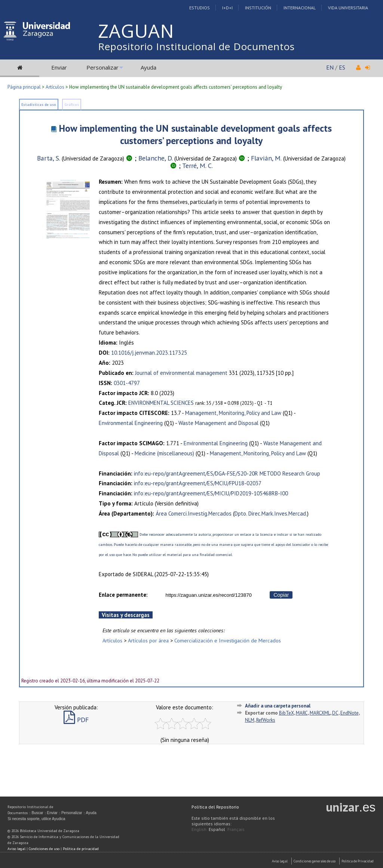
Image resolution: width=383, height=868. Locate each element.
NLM (250, 720)
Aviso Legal (280, 861)
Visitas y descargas (126, 615)
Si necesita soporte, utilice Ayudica (36, 819)
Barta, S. (49, 158)
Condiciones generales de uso (315, 861)
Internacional (300, 8)
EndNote (350, 713)
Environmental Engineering (131, 423)
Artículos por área (148, 640)
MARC (302, 713)
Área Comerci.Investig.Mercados (194, 514)
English (199, 829)
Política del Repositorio (215, 807)
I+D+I (227, 8)
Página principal (24, 87)
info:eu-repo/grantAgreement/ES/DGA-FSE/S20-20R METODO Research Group (227, 473)
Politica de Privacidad (358, 861)
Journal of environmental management (181, 373)
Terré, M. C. (197, 166)
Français (236, 829)
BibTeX (287, 713)
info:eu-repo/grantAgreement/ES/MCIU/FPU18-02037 (198, 483)
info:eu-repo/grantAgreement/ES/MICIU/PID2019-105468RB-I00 (211, 493)
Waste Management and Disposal (218, 423)
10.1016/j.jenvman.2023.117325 (149, 353)
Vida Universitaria (348, 8)
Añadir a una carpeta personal (278, 706)
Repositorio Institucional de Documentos (196, 46)
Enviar (59, 67)
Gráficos (72, 105)
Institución (258, 8)
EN (330, 67)
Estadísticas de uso (39, 105)
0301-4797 (127, 383)
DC (335, 713)
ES (342, 67)
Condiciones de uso (44, 849)
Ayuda (148, 67)
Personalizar (102, 67)
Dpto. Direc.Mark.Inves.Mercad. (271, 514)
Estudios (200, 8)
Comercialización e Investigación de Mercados (228, 640)
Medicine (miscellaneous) (164, 453)
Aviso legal (16, 849)
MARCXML (320, 713)
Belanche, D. (156, 158)
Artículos (55, 87)
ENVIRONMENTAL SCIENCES (161, 403)
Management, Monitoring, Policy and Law (233, 413)
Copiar (281, 595)
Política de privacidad (81, 849)
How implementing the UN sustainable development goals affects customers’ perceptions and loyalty (195, 134)
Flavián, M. (266, 158)
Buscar (37, 813)
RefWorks (266, 720)
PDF (76, 720)
